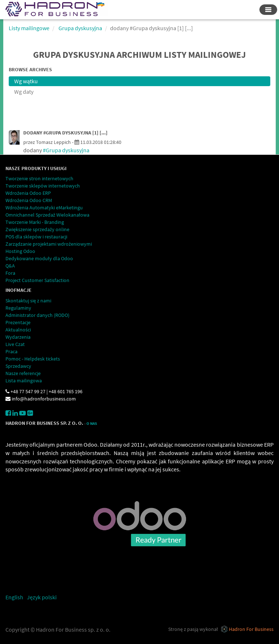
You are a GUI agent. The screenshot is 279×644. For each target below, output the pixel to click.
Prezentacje (18, 322)
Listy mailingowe (29, 28)
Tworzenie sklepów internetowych (43, 186)
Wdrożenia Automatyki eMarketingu (44, 208)
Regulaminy (18, 308)
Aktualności (18, 330)
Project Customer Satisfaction (37, 280)
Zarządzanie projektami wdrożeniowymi (49, 244)
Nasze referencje (23, 373)
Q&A (10, 266)
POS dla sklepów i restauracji (36, 237)
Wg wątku (26, 81)
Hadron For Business (251, 629)
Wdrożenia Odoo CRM (29, 200)
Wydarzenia (18, 337)
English (14, 597)
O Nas (92, 424)
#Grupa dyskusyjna (66, 150)
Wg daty (24, 92)
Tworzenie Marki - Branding (35, 222)
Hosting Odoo (20, 251)
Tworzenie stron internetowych (39, 178)
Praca (11, 351)
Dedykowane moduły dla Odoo (39, 258)
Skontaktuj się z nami (28, 301)
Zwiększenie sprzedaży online (37, 229)
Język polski (42, 597)
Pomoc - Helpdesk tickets (33, 359)
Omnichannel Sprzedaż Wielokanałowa (47, 215)
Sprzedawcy (18, 366)
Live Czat (15, 344)
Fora (10, 273)
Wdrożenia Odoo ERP (28, 193)
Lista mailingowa (24, 381)
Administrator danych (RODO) (37, 315)
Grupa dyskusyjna (80, 28)
